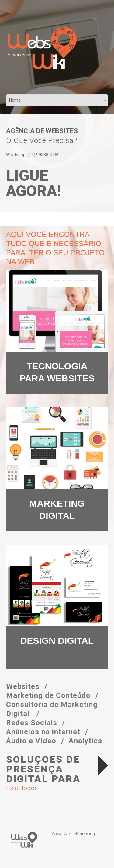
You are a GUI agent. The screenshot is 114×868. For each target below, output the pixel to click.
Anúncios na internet (43, 732)
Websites (23, 686)
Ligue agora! (34, 183)
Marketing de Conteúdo (48, 695)
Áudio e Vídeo (31, 741)
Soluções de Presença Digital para (49, 773)
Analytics (85, 741)
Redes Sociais (32, 723)
